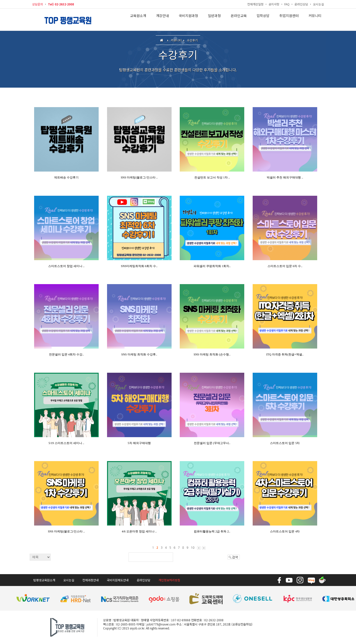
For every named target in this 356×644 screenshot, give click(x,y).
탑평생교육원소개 (44, 580)
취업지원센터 (289, 20)
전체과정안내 (90, 580)
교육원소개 (138, 20)
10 (193, 548)
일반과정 (214, 20)
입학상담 (263, 20)
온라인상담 (301, 4)
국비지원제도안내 (118, 580)
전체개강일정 (255, 4)
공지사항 (274, 4)
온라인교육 (239, 20)
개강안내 (162, 20)
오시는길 (318, 4)
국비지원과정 (188, 20)
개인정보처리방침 (169, 580)
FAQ (287, 4)
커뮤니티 (315, 20)
